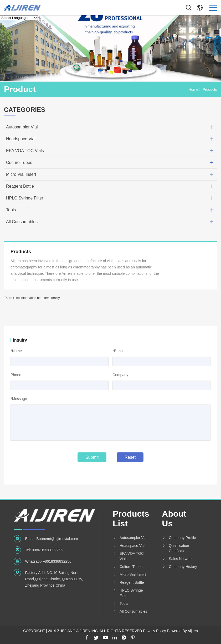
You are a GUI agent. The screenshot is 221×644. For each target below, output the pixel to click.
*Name (16, 351)
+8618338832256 (57, 561)
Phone (16, 375)
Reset (130, 457)
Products (210, 89)
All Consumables (22, 222)
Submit (92, 457)
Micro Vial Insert (21, 174)
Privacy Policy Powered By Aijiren (170, 631)
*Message (19, 399)
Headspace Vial (21, 139)
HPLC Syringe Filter (25, 198)
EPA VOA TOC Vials (25, 151)
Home (193, 89)
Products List (131, 519)
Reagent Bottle (20, 186)
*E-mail (118, 351)
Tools (11, 210)
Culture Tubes (19, 163)
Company (120, 375)
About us (174, 519)
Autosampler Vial (22, 127)
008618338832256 (47, 550)
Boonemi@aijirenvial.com (57, 539)
